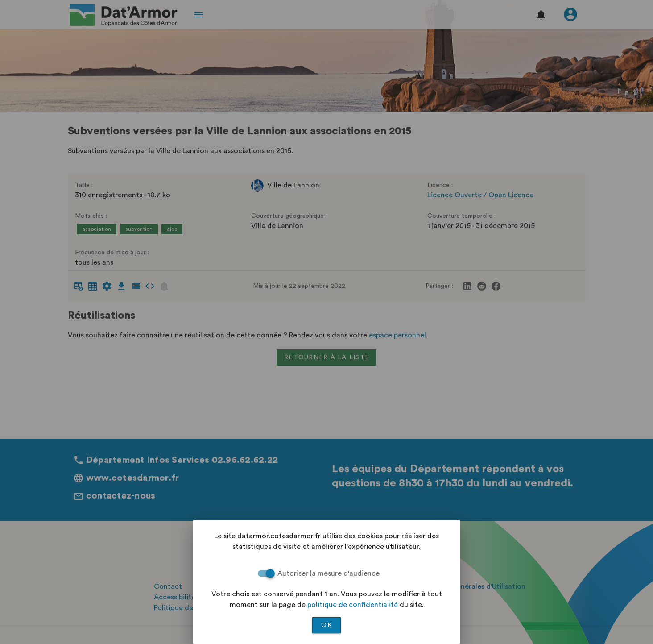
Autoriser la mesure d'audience (329, 573)
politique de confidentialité (353, 605)
